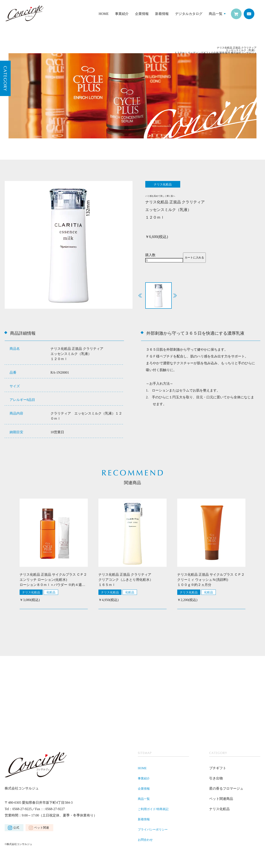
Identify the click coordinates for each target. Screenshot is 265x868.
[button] (175, 296)
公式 (16, 828)
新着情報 (162, 14)
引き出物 (216, 779)
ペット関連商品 (221, 799)
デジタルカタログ (189, 14)
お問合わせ (146, 840)
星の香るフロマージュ (226, 789)
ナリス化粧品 (31, 593)
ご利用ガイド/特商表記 (155, 810)
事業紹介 (122, 14)
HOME (104, 14)
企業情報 (142, 14)
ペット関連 (42, 828)
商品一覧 (216, 14)
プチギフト (218, 769)
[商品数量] (164, 261)
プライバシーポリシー (155, 830)
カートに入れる (194, 258)
